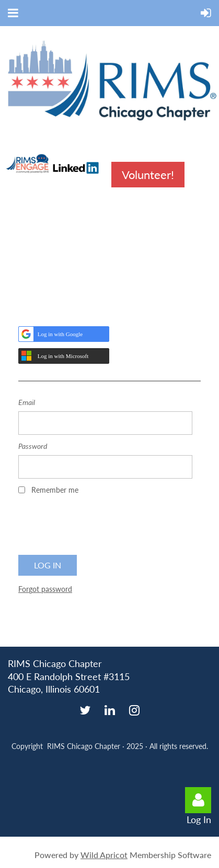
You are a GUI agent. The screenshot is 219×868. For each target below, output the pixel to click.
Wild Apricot (104, 855)
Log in (198, 800)
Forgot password (45, 589)
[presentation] (98, 528)
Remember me (55, 490)
